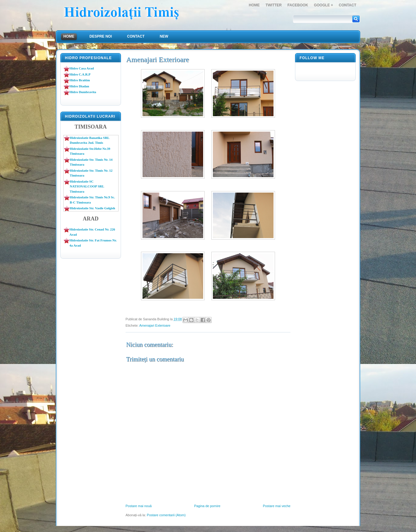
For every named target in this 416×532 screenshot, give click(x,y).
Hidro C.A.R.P (80, 74)
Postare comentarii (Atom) (166, 515)
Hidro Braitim (80, 80)
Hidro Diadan (79, 86)
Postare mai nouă (139, 506)
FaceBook (298, 5)
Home (254, 5)
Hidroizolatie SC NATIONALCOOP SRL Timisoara (87, 186)
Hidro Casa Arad (82, 68)
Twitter (274, 5)
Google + (323, 5)
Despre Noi (101, 36)
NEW (164, 36)
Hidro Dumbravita (83, 92)
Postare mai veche (277, 506)
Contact (347, 5)
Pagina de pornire (207, 506)
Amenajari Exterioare (155, 325)
